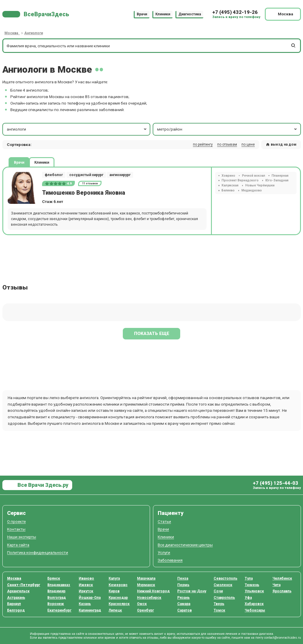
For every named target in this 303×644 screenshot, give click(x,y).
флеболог (54, 175)
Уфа (248, 598)
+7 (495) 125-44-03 (275, 483)
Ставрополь (224, 598)
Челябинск (282, 578)
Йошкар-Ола (90, 598)
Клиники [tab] (42, 162)
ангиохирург (120, 175)
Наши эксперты (22, 537)
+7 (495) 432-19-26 (235, 12)
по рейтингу (203, 144)
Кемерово (118, 585)
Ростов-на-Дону (192, 591)
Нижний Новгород (153, 591)
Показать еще (152, 334)
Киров (114, 591)
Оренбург (145, 610)
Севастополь (225, 578)
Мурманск (146, 585)
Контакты (16, 529)
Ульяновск (254, 591)
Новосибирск (149, 598)
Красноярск (119, 604)
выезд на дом (281, 144)
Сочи (218, 591)
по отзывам (227, 144)
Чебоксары (255, 610)
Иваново (86, 578)
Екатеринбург (59, 610)
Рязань (183, 598)
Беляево (228, 190)
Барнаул (14, 604)
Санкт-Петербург (24, 585)
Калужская (230, 185)
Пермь (183, 585)
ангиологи (77, 129)
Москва (14, 578)
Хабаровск (254, 604)
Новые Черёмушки (260, 185)
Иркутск (86, 591)
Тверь (219, 604)
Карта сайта (18, 545)
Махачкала (146, 578)
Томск (219, 610)
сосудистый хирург (86, 175)
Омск (142, 604)
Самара (184, 604)
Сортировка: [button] (19, 144)
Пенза (183, 578)
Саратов (184, 610)
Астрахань (16, 598)
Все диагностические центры (185, 545)
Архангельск (18, 591)
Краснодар (118, 598)
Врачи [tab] (19, 162)
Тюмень (252, 585)
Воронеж (56, 604)
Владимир (56, 591)
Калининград (90, 610)
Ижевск (86, 585)
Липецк (115, 610)
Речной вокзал (254, 176)
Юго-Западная (277, 180)
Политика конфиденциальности (38, 553)
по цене (248, 144)
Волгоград (57, 598)
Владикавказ (59, 585)
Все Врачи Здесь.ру (42, 485)
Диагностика (190, 14)
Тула (249, 578)
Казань (85, 604)
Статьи (164, 522)
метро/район (227, 129)
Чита (277, 585)
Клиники (163, 14)
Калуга (114, 578)
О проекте (16, 522)
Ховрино (228, 176)
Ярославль (282, 591)
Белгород (16, 610)
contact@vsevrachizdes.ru (283, 638)
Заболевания (170, 560)
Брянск (54, 578)
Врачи (142, 14)
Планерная (280, 176)
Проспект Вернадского (240, 180)
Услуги (164, 553)
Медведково (252, 190)
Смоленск (223, 585)
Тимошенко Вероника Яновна (84, 193)
